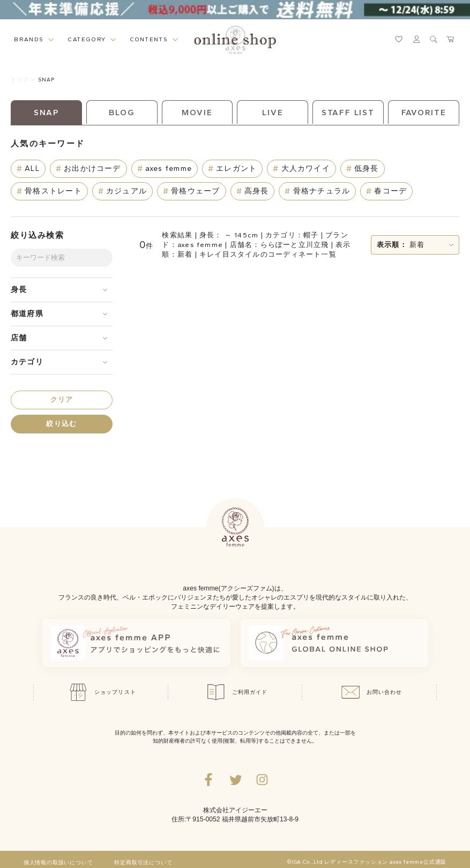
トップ (20, 80)
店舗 (19, 338)
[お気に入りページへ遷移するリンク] (399, 39)
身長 (19, 290)
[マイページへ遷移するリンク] (416, 39)
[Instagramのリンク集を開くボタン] (262, 780)
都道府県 (27, 314)
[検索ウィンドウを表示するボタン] (434, 39)
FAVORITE (424, 113)
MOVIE (197, 113)
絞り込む (61, 424)
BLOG (122, 113)
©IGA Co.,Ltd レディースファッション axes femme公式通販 (367, 862)
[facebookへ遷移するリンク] (208, 780)
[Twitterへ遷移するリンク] (235, 780)
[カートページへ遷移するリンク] (451, 39)
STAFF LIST (348, 113)
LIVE (273, 113)
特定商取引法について (143, 863)
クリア (62, 399)
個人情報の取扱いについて (58, 863)
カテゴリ (27, 362)
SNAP (46, 80)
